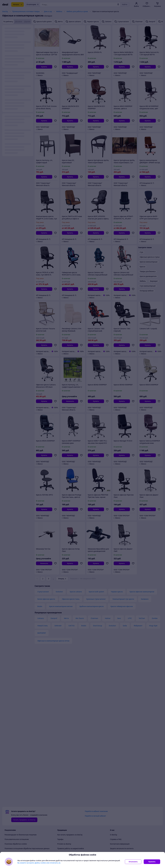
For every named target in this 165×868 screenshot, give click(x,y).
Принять (152, 862)
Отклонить (133, 862)
